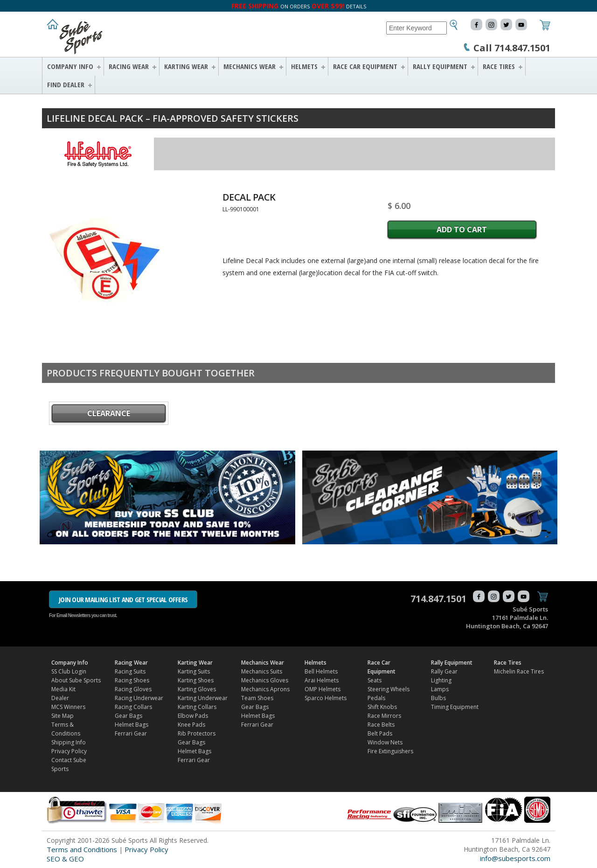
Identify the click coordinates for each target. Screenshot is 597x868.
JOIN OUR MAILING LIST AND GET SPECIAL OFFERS (123, 599)
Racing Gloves (133, 689)
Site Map (62, 716)
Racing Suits (130, 671)
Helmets (304, 66)
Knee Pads (191, 725)
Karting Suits (194, 671)
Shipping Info (69, 742)
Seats (375, 680)
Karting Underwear (203, 698)
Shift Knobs (382, 707)
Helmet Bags (132, 725)
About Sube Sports (76, 680)
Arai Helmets (322, 680)
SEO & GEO (65, 859)
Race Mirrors (384, 716)
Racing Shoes (132, 680)
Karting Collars (197, 707)
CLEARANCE (109, 413)
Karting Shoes (196, 680)
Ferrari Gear (131, 733)
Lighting (441, 680)
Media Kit (63, 689)
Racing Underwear (139, 698)
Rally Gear (444, 671)
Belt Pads (380, 733)
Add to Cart (462, 229)
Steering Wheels (389, 689)
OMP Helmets (323, 689)
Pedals (376, 698)
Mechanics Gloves (265, 680)
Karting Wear (186, 66)
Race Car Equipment (365, 66)
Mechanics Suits (262, 671)
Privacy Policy (69, 751)
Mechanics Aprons (265, 689)
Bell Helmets (321, 671)
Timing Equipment (455, 707)
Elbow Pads (193, 716)
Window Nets (385, 742)
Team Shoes (257, 698)
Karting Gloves (197, 689)
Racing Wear (129, 66)
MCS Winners (68, 707)
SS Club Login (69, 671)
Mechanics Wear (250, 66)
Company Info (70, 66)
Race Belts (381, 725)
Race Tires (499, 66)
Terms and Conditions (82, 849)
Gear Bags (128, 716)
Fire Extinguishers (390, 751)
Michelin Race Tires (519, 671)
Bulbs (438, 698)
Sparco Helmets (326, 698)
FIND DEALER (66, 84)
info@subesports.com (515, 858)
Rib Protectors (197, 733)
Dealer (60, 698)
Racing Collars (133, 707)
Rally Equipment (440, 66)
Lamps (440, 689)
